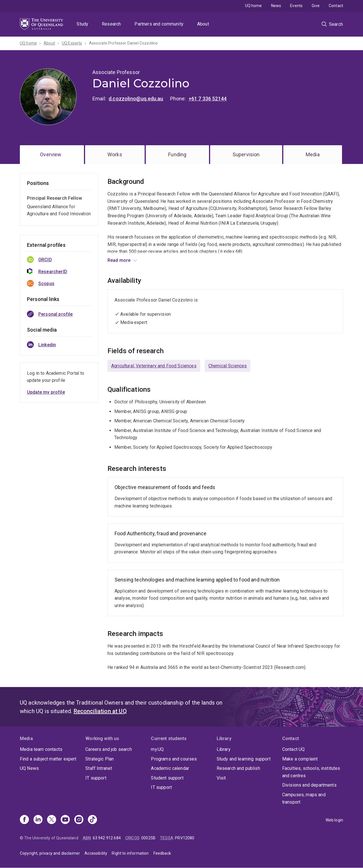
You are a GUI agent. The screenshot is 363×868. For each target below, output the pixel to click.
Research (111, 24)
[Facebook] (24, 820)
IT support (96, 778)
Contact (336, 6)
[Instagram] (79, 820)
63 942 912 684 (107, 838)
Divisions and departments (309, 785)
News (276, 6)
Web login (334, 820)
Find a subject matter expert (48, 759)
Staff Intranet (99, 768)
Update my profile (46, 392)
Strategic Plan (100, 759)
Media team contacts (41, 749)
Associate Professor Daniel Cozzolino (124, 43)
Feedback (162, 853)
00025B (148, 838)
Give (316, 6)
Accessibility (96, 853)
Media (313, 154)
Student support (167, 778)
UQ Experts (72, 43)
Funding (177, 154)
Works (115, 154)
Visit (221, 778)
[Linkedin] (38, 820)
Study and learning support (244, 759)
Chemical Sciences (228, 366)
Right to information (130, 853)
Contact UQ (294, 749)
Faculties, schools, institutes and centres (311, 772)
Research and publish (238, 768)
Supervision (246, 154)
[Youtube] (65, 820)
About (203, 24)
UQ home (254, 6)
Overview (51, 154)
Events (296, 6)
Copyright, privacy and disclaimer (50, 853)
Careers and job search (109, 749)
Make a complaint (300, 759)
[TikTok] (92, 820)
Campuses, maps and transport (304, 798)
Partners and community (159, 24)
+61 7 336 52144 (208, 99)
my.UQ (157, 749)
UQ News (29, 768)
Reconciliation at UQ (100, 711)
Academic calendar (170, 768)
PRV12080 (185, 838)
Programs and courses (174, 759)
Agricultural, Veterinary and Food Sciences (154, 366)
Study (82, 24)
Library (224, 749)
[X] (52, 820)
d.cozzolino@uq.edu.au (136, 99)
